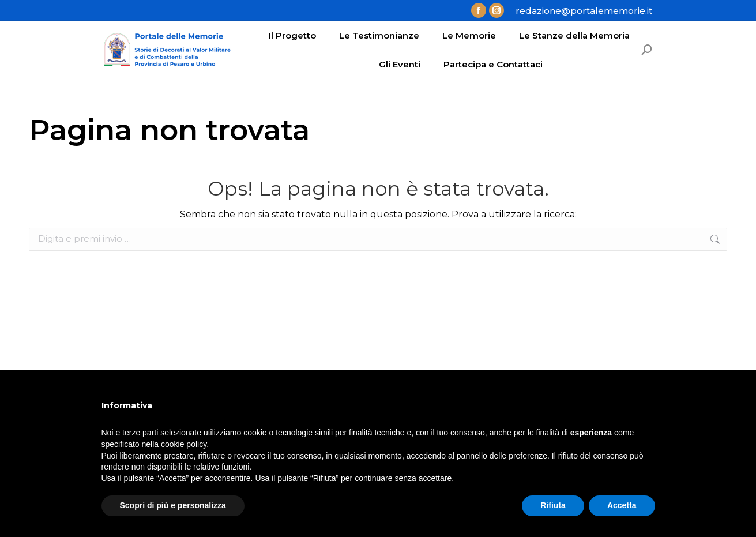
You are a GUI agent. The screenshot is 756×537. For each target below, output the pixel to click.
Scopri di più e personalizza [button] (173, 505)
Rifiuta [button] (553, 505)
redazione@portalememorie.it (584, 11)
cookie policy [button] (184, 444)
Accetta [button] (622, 505)
